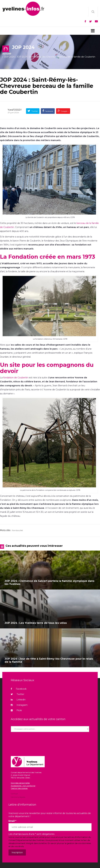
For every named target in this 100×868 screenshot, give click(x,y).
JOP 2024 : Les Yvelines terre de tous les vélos (36, 623)
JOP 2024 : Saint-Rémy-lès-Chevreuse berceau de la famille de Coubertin (47, 86)
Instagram (19, 705)
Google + (64, 111)
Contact (14, 794)
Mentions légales (18, 797)
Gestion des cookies (19, 788)
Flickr (16, 710)
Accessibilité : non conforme (23, 786)
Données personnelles (20, 783)
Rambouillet (17, 530)
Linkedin (18, 700)
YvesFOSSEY (15, 110)
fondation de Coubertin (16, 378)
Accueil (7, 54)
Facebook (49, 111)
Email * (12, 821)
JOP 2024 (9, 57)
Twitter (34, 111)
